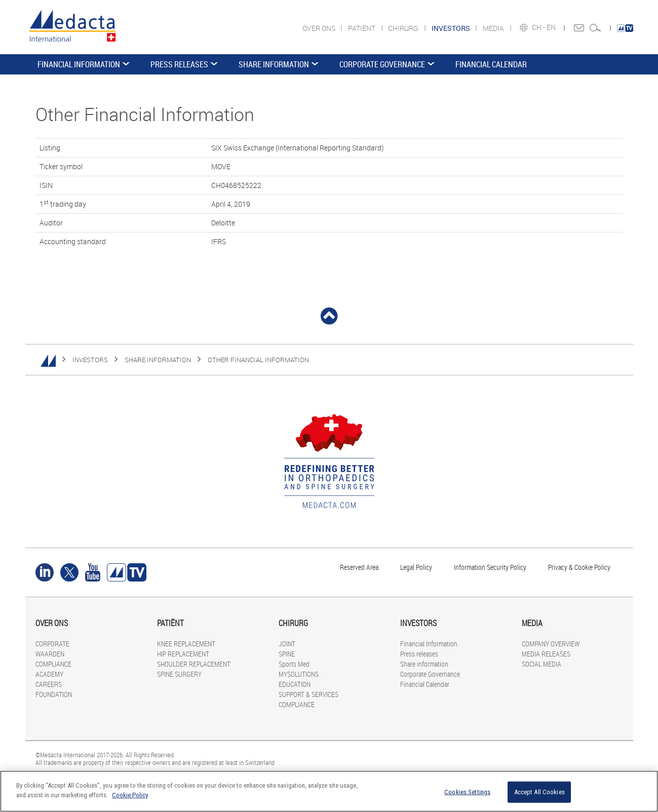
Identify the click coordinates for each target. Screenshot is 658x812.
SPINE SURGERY (179, 674)
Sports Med (294, 664)
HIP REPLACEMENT (183, 654)
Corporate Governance (382, 64)
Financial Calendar (491, 64)
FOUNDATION (54, 694)
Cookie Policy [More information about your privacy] (130, 795)
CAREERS (49, 684)
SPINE (287, 654)
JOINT (287, 644)
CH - (539, 27)
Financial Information (79, 64)
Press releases (179, 64)
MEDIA (494, 28)
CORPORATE (52, 644)
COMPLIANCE (53, 664)
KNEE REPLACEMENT (186, 644)
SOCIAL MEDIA (541, 664)
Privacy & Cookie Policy (579, 567)
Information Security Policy (490, 567)
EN (552, 27)
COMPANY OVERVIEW (551, 644)
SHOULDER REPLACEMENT (194, 664)
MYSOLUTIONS (299, 674)
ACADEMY (49, 674)
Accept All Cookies (539, 792)
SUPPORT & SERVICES (308, 694)
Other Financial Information (258, 360)
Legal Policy (416, 567)
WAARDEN (50, 654)
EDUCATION (295, 684)
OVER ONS (320, 28)
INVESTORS (90, 360)
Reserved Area (359, 567)
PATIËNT (362, 28)
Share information (274, 64)
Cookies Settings (467, 792)
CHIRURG (404, 28)
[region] (329, 791)
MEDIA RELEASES (546, 654)
